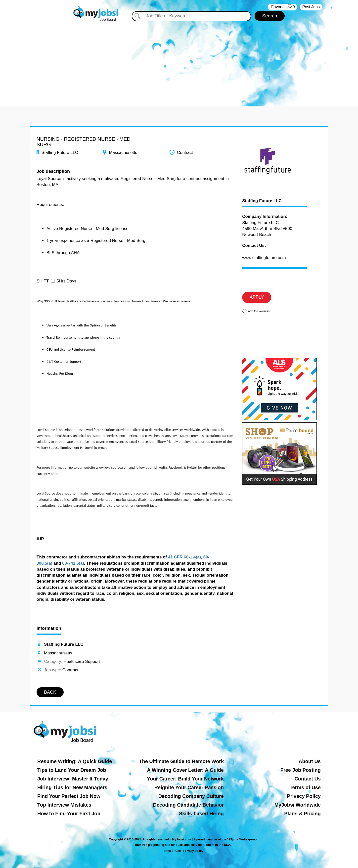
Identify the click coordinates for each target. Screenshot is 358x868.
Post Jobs (311, 7)
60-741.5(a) (73, 563)
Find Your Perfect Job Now (69, 796)
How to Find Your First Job (69, 814)
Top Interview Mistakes (64, 805)
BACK (50, 692)
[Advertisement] (179, 59)
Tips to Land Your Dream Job (72, 770)
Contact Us (308, 779)
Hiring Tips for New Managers (72, 787)
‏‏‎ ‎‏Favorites (283, 7)
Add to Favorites (259, 311)
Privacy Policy (304, 796)
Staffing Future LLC (262, 201)
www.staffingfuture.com (264, 258)
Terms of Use (305, 787)
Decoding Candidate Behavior (189, 805)
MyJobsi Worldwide (298, 805)
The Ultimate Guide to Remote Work (181, 761)
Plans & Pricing (302, 814)
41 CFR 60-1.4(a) (184, 557)
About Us (310, 761)
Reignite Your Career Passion (189, 787)
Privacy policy (193, 851)
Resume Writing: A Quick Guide (75, 761)
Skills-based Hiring (201, 814)
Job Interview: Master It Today (73, 779)
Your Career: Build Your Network (185, 779)
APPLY (257, 297)
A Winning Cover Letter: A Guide (185, 770)
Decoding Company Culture (191, 796)
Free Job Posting (301, 770)
